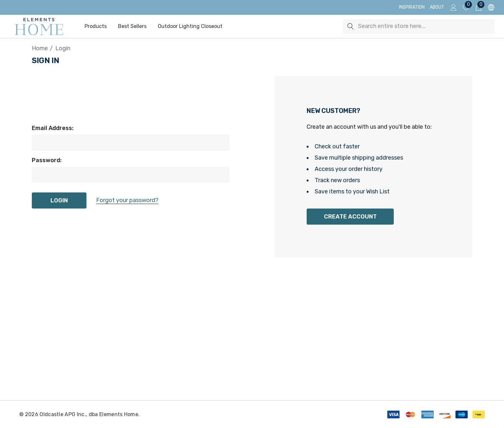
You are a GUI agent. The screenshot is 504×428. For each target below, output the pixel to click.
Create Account (350, 217)
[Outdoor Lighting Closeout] (190, 27)
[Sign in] (453, 7)
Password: (47, 160)
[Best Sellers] (132, 26)
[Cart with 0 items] (478, 7)
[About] (437, 7)
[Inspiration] (412, 7)
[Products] (96, 27)
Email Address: (53, 128)
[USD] (491, 8)
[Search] (351, 27)
